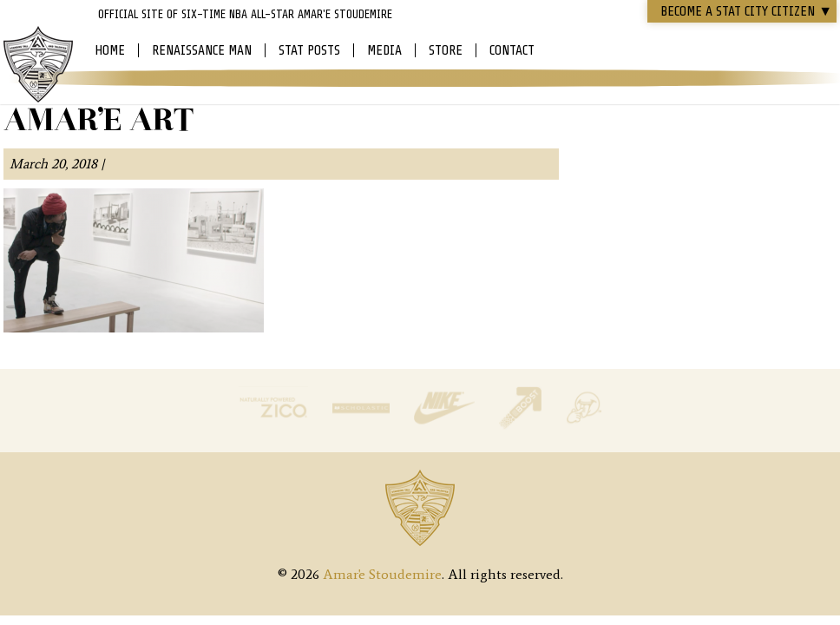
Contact (512, 50)
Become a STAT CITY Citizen (746, 11)
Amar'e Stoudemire (38, 65)
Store (446, 50)
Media (384, 50)
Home (110, 50)
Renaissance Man (202, 50)
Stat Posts (309, 50)
